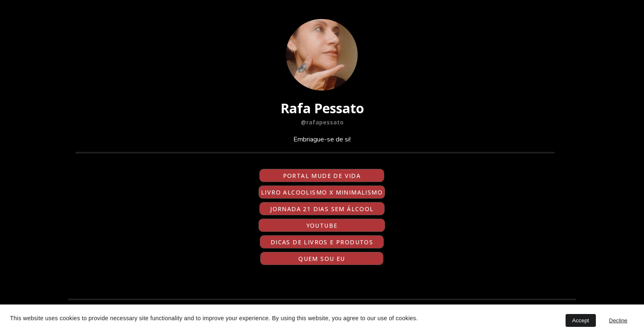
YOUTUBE (322, 225)
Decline (618, 320)
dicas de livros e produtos (322, 242)
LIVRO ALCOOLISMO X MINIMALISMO (322, 192)
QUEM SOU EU (322, 259)
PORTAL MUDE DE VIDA (322, 176)
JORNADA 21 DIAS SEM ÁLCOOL (322, 209)
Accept (581, 320)
